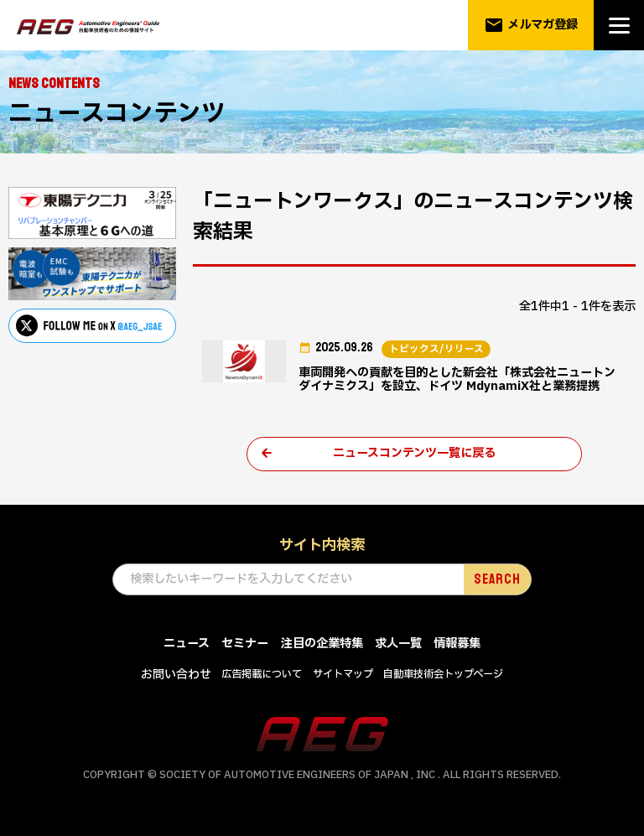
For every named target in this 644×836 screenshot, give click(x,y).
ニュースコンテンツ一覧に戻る (414, 456)
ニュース (187, 646)
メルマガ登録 (531, 25)
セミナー (245, 646)
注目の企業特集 (322, 646)
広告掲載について (262, 677)
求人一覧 (398, 646)
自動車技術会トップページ (443, 677)
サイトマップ (343, 677)
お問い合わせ (176, 677)
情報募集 (457, 646)
